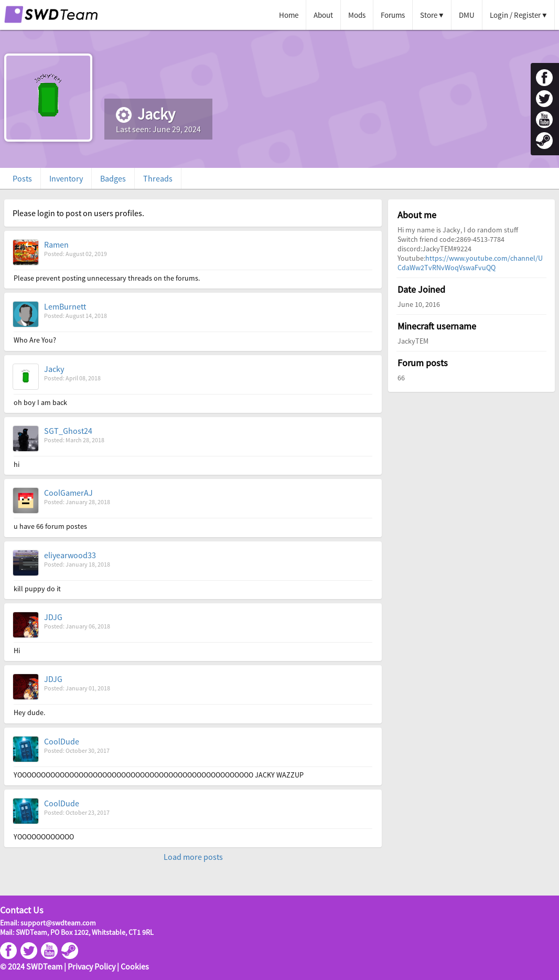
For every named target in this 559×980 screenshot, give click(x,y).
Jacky (54, 369)
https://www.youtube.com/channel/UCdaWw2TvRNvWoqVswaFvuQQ (470, 263)
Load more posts (193, 857)
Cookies (135, 966)
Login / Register (515, 15)
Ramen (56, 244)
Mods (357, 15)
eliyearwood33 (70, 555)
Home (289, 15)
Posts (22, 178)
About (323, 15)
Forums (393, 15)
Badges (113, 178)
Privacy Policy (92, 966)
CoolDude (62, 741)
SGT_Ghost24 (68, 431)
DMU (467, 15)
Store (429, 15)
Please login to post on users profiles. (78, 213)
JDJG (53, 617)
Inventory (66, 178)
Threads (158, 178)
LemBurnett (65, 306)
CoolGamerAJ (68, 493)
